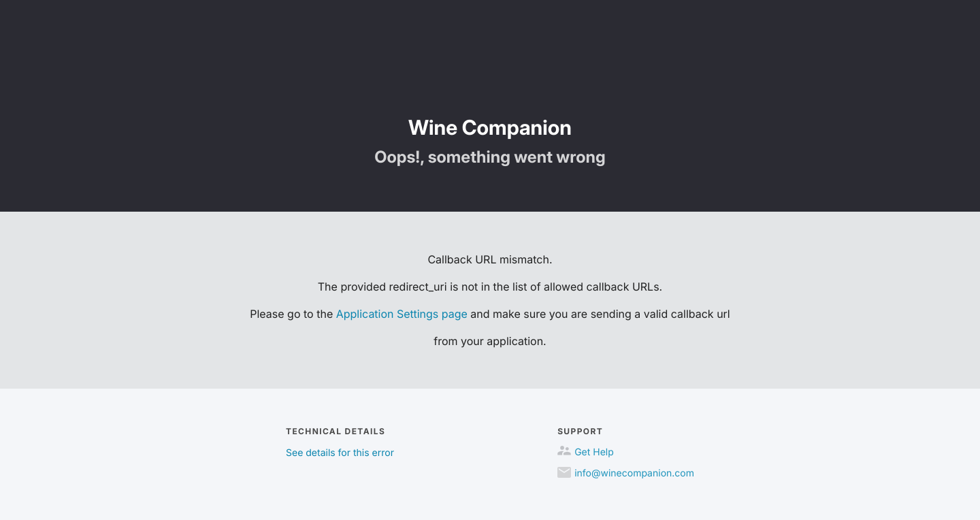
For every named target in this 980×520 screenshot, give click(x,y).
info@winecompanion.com (634, 473)
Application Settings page (402, 314)
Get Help (594, 452)
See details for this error (340, 453)
